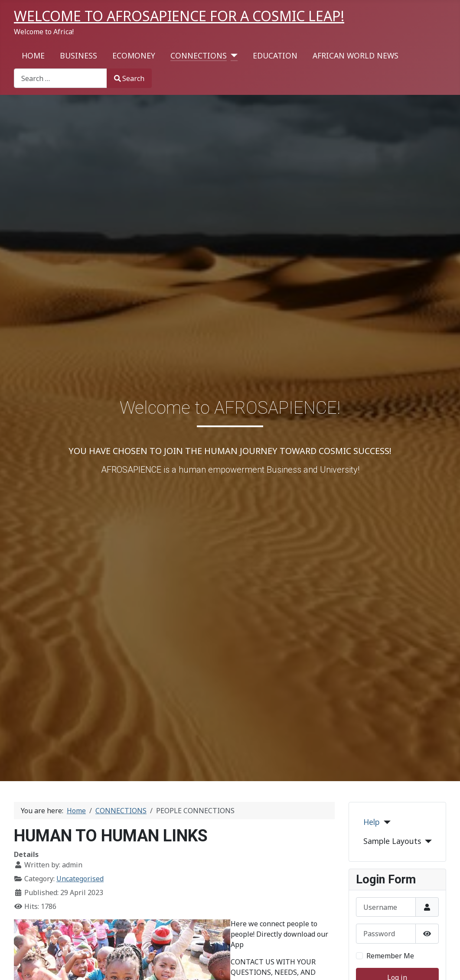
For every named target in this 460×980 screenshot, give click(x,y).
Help (372, 822)
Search (129, 78)
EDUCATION (275, 55)
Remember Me (390, 956)
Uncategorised (80, 879)
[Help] (385, 822)
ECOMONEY (134, 55)
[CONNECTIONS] (232, 55)
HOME (33, 55)
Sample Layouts (392, 841)
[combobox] (60, 78)
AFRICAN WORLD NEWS (356, 55)
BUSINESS (78, 55)
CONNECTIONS (199, 55)
